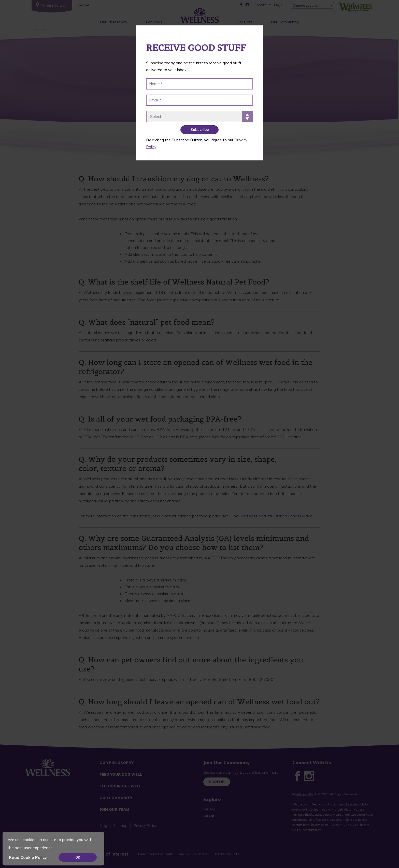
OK (78, 857)
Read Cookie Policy (28, 857)
